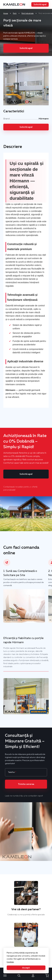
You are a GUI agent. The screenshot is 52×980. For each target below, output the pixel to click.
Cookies (10, 962)
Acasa (6, 13)
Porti (15, 13)
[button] (40, 4)
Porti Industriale (28, 13)
